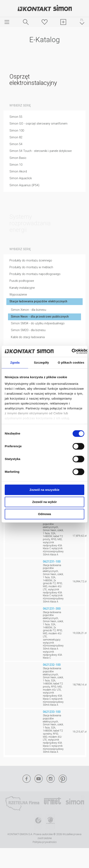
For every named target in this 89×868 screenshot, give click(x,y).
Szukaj (26, 22)
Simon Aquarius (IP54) (24, 185)
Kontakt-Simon (44, 8)
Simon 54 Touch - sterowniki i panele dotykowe (41, 151)
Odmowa (44, 514)
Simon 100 (17, 131)
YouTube (39, 779)
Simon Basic (18, 158)
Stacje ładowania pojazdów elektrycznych (38, 301)
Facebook (26, 779)
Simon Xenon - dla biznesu (29, 310)
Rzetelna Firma (22, 803)
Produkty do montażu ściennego (31, 261)
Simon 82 (16, 137)
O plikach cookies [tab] (71, 362)
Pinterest (63, 779)
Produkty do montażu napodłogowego (35, 274)
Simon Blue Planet (50, 822)
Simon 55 (16, 117)
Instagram (51, 779)
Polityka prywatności (45, 842)
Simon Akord (18, 172)
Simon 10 (16, 165)
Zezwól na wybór (44, 502)
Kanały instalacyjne (22, 288)
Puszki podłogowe (22, 281)
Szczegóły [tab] (41, 362)
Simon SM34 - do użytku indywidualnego (38, 323)
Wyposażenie (18, 295)
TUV (38, 822)
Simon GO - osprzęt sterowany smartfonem (38, 124)
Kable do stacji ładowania (28, 337)
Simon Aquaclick (21, 178)
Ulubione (44, 22)
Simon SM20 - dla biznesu (28, 330)
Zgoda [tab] (15, 362)
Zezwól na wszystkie (44, 490)
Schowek (63, 22)
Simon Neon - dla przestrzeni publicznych (40, 317)
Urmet (52, 803)
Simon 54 (16, 144)
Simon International (75, 803)
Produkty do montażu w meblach (31, 267)
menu (7, 22)
